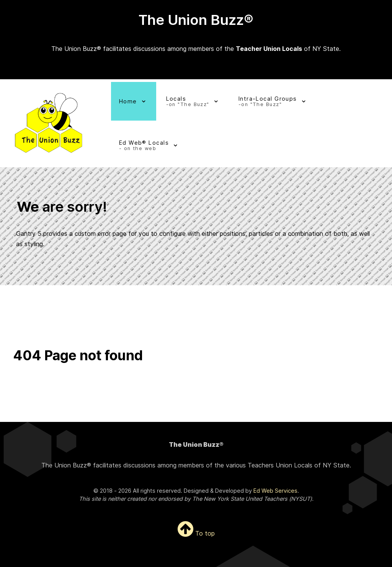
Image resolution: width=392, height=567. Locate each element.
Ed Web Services (275, 491)
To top (196, 533)
